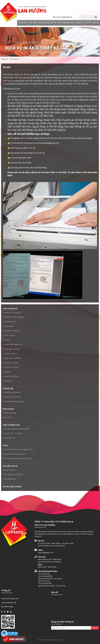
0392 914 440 (52, 567)
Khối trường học (11, 425)
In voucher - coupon (11, 363)
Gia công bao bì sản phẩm (13, 474)
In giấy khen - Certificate (12, 358)
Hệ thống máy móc (66, 23)
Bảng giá (79, 23)
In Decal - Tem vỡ (10, 353)
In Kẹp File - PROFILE (11, 376)
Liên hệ (96, 23)
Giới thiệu (33, 23)
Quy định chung (7, 606)
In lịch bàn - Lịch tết (11, 367)
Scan (5, 445)
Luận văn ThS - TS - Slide (12, 433)
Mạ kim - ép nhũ (9, 470)
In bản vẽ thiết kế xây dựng (13, 401)
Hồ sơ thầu (7, 417)
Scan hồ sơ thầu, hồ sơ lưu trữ (14, 454)
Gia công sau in (10, 466)
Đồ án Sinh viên (9, 438)
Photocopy (8, 409)
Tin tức (88, 23)
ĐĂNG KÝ (95, 628)
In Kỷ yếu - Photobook (11, 331)
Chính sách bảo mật (9, 602)
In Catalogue (8, 326)
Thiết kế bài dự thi (10, 322)
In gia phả (7, 372)
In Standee (7, 381)
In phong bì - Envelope (12, 349)
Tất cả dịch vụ (15, 59)
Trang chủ (22, 23)
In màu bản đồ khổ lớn (12, 397)
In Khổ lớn (8, 388)
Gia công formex (10, 479)
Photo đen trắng (9, 413)
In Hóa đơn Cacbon (12, 487)
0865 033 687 (42, 567)
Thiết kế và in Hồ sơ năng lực (14, 317)
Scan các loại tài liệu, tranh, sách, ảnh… (18, 458)
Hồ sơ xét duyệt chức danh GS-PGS (16, 429)
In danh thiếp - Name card (13, 344)
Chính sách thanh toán (10, 598)
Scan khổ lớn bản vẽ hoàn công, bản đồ (18, 449)
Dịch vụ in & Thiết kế (48, 23)
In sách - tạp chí (9, 335)
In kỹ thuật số (10, 309)
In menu (6, 340)
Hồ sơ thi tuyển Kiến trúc (12, 392)
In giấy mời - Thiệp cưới (12, 312)
